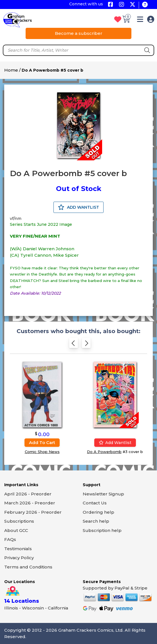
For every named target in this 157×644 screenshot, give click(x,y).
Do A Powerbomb (104, 452)
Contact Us (95, 503)
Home (11, 70)
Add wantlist (115, 443)
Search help (96, 521)
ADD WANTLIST (78, 207)
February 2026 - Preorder (33, 512)
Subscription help (102, 530)
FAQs (10, 539)
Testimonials (18, 549)
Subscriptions (19, 521)
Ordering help (98, 512)
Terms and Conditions (28, 567)
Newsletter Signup (103, 494)
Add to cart (42, 442)
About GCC (16, 530)
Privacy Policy (19, 558)
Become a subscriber (79, 33)
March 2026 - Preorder (30, 503)
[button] (140, 20)
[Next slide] (86, 344)
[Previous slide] (74, 344)
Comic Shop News (42, 452)
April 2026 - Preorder (28, 494)
